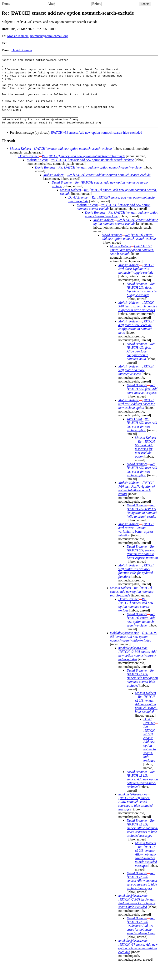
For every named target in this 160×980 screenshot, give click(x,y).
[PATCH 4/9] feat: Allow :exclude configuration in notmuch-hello (136, 340)
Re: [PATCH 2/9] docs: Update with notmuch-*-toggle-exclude (142, 303)
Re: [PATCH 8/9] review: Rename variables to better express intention (142, 565)
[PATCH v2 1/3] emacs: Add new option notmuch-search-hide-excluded (137, 669)
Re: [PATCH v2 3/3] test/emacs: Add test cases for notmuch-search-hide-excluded (141, 939)
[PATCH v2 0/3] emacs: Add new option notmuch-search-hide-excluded (134, 650)
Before (97, 4)
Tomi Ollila (134, 432)
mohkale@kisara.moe (125, 646)
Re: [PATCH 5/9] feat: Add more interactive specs (142, 402)
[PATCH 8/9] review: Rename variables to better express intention (136, 543)
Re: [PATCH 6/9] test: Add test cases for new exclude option (142, 438)
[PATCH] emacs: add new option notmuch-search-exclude (73, 162)
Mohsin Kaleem (18, 36)
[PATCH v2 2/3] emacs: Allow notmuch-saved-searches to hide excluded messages (135, 817)
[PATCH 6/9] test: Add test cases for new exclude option (137, 417)
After (51, 4)
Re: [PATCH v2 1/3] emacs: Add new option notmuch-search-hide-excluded (142, 691)
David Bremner (22, 50)
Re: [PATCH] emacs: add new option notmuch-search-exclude (83, 169)
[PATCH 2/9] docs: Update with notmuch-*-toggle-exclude (136, 282)
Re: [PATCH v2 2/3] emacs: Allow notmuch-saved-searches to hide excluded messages (142, 841)
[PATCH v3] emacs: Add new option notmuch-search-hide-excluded (97, 146)
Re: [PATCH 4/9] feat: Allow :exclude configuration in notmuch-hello (141, 364)
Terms (6, 4)
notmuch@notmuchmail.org (49, 36)
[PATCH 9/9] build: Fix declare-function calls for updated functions (136, 584)
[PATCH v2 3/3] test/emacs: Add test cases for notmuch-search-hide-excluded (137, 916)
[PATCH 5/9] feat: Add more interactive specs (136, 383)
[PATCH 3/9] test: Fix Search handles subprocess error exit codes (138, 319)
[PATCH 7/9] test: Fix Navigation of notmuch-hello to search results (137, 501)
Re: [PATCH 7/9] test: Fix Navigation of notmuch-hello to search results (142, 524)
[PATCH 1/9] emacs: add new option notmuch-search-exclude (132, 263)
